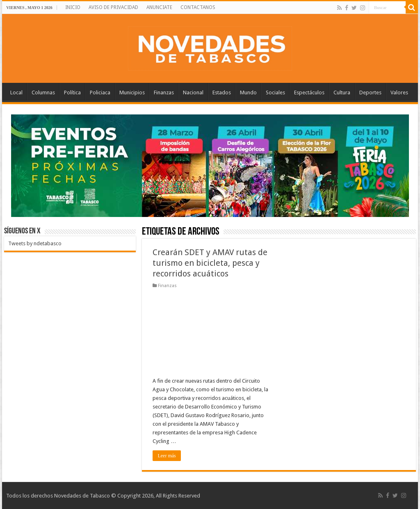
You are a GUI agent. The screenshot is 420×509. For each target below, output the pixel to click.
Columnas (43, 92)
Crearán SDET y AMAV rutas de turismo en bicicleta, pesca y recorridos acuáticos (210, 263)
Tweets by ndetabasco (35, 243)
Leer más (167, 456)
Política (72, 92)
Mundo (248, 92)
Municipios (132, 92)
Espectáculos (309, 92)
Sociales (275, 92)
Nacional (193, 92)
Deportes (370, 92)
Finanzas (164, 92)
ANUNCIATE (159, 7)
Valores (399, 92)
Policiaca (100, 92)
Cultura (342, 92)
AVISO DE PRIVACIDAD (113, 7)
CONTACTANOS (198, 7)
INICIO (73, 7)
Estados (222, 92)
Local (16, 92)
